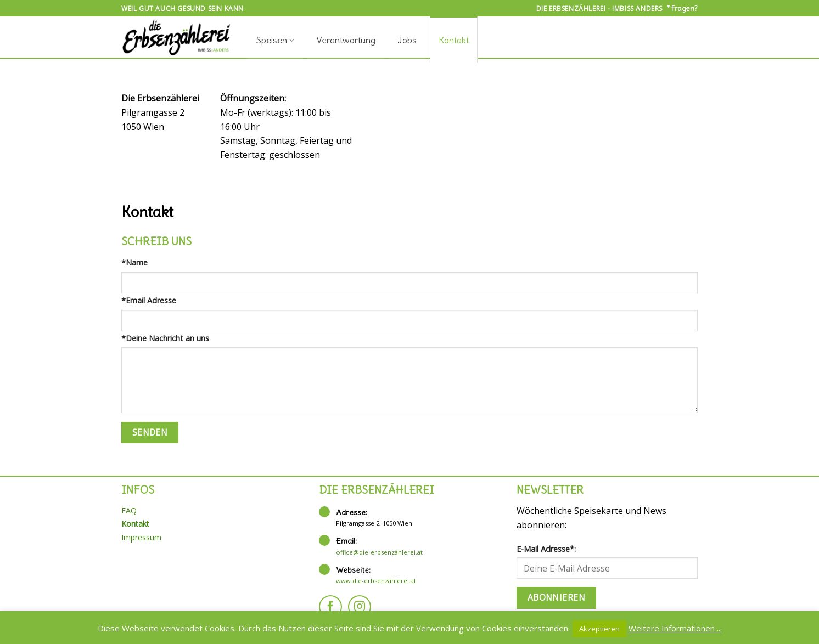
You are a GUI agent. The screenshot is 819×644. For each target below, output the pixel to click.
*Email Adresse (149, 300)
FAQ (129, 510)
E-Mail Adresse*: (546, 549)
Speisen (275, 40)
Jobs (407, 40)
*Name (134, 262)
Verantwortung (346, 40)
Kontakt (454, 40)
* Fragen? (682, 8)
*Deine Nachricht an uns (165, 338)
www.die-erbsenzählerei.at (376, 581)
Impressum (141, 537)
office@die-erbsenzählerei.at (379, 552)
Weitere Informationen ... (675, 628)
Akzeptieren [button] (599, 629)
